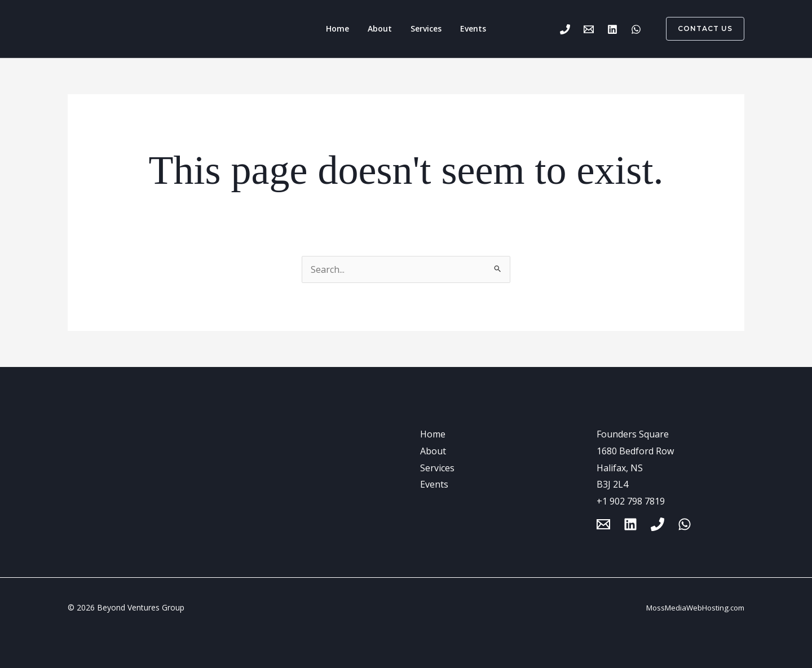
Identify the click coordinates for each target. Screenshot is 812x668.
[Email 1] (589, 29)
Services (424, 28)
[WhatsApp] (636, 29)
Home (345, 28)
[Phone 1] (565, 29)
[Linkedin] (612, 29)
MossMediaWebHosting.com (695, 608)
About (383, 28)
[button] (698, 29)
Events (466, 28)
